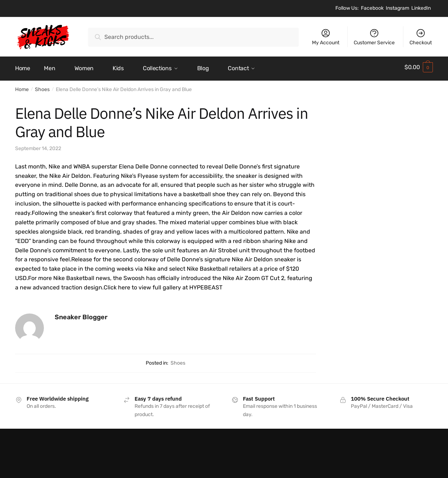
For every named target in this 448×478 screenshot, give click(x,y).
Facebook (372, 8)
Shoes (42, 87)
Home (22, 87)
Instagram (397, 8)
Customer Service (374, 37)
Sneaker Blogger (81, 314)
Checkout (421, 37)
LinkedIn (421, 8)
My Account (326, 37)
